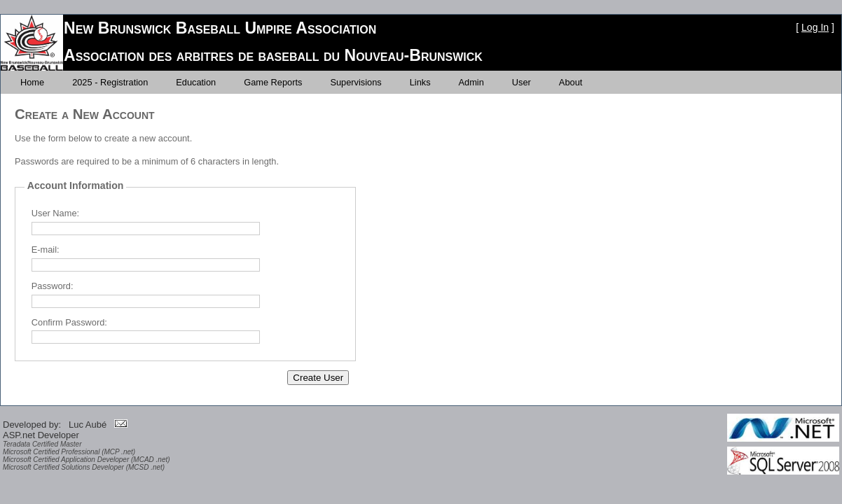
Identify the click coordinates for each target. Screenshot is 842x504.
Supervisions (356, 82)
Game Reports (273, 82)
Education (196, 82)
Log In (815, 27)
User (522, 82)
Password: (53, 286)
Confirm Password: (69, 322)
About (571, 82)
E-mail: (46, 250)
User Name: (55, 213)
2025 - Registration (110, 82)
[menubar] (301, 82)
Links (420, 82)
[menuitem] (32, 82)
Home (32, 82)
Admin (471, 82)
